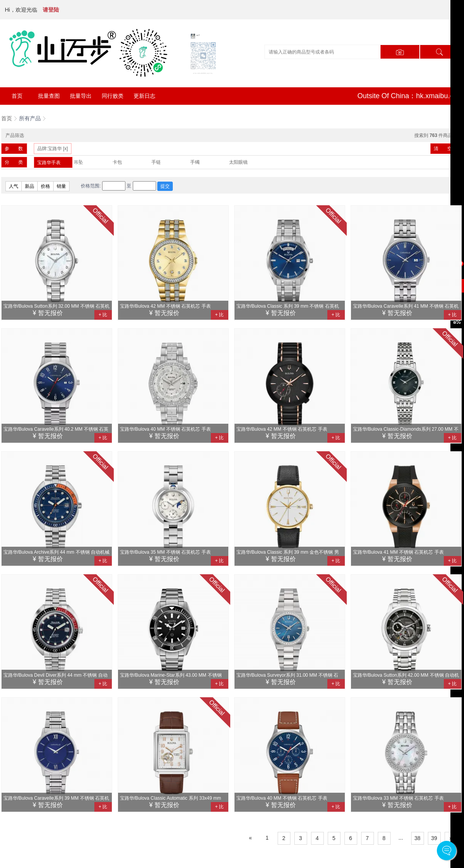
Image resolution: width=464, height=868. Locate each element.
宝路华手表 (49, 163)
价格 (45, 186)
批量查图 (49, 96)
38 (417, 838)
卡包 (117, 162)
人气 (14, 186)
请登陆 (51, 10)
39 (434, 838)
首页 (17, 96)
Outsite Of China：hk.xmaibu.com (410, 96)
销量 (61, 186)
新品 (30, 186)
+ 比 (103, 315)
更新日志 (144, 96)
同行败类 (113, 96)
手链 (156, 162)
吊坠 (78, 162)
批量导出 (81, 96)
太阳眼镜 (238, 162)
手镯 (195, 162)
